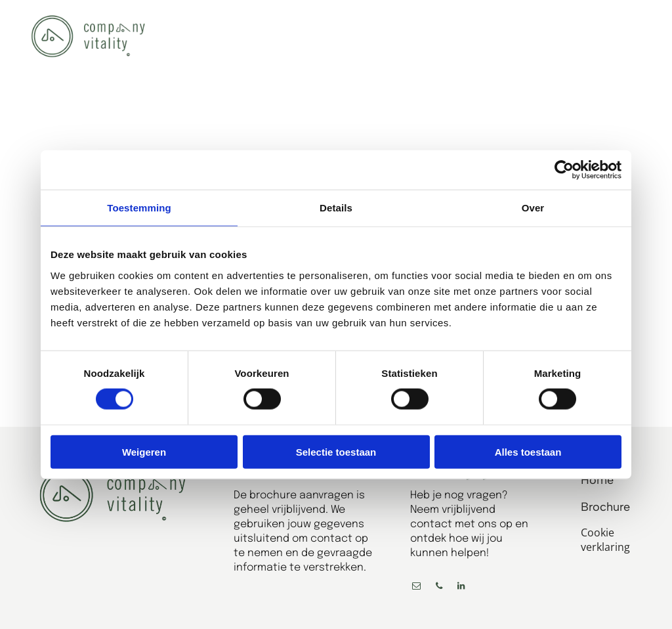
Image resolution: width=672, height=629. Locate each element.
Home (597, 480)
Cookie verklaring (605, 540)
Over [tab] (533, 208)
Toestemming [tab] (139, 208)
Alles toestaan (528, 451)
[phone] (439, 588)
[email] (417, 588)
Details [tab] (336, 208)
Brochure (605, 507)
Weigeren (144, 451)
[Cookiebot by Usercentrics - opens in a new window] (564, 170)
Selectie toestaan (336, 451)
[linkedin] (461, 588)
